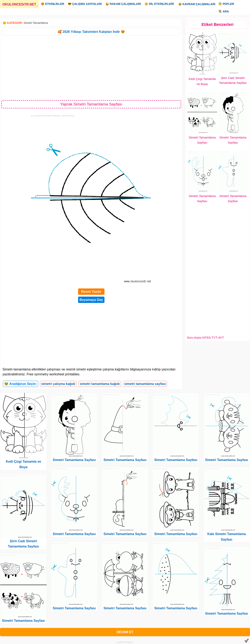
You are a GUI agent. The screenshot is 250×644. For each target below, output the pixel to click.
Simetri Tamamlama (36, 23)
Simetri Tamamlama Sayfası (23, 621)
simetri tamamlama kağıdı (100, 384)
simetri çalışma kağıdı (58, 384)
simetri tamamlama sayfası (145, 384)
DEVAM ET (125, 632)
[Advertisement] (91, 68)
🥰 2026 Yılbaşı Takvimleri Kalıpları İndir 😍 (91, 32)
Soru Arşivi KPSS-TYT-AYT (205, 338)
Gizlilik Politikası (125, 642)
